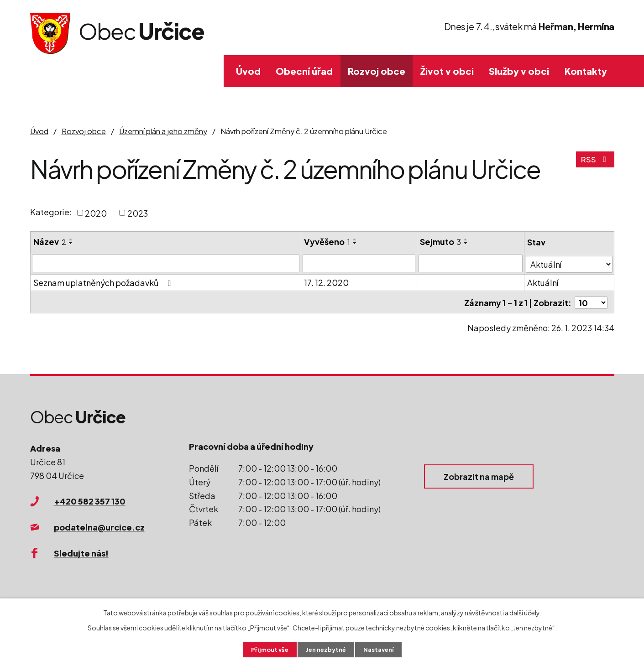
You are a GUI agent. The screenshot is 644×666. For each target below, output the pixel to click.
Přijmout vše (266, 649)
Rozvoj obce (377, 71)
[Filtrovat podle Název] (166, 263)
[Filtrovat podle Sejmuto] (471, 263)
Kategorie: (51, 212)
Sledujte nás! (81, 553)
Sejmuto (441, 242)
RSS (594, 163)
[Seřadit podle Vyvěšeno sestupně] (355, 243)
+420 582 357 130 (90, 501)
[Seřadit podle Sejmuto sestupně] (466, 243)
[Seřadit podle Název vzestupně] (71, 239)
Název (50, 242)
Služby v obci (519, 71)
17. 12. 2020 (326, 282)
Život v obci (447, 71)
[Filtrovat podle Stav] (569, 263)
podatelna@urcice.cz (99, 527)
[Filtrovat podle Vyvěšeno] (359, 263)
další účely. (525, 612)
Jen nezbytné (325, 649)
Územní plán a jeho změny (163, 131)
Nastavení (381, 649)
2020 (96, 213)
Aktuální (543, 282)
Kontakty (586, 71)
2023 (138, 213)
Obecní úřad (304, 71)
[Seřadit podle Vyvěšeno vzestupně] (355, 239)
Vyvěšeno (327, 242)
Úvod (248, 71)
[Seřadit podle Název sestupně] (71, 243)
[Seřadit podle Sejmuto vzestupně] (466, 239)
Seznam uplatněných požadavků (104, 282)
